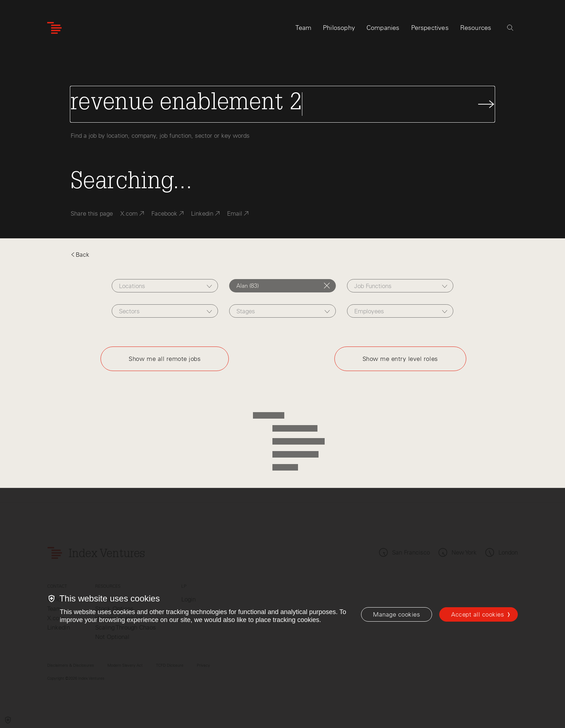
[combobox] (165, 286)
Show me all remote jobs (165, 359)
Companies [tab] (383, 28)
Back (80, 255)
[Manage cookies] (397, 614)
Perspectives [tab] (430, 28)
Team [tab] (303, 28)
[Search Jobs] (282, 104)
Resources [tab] (476, 28)
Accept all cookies (478, 614)
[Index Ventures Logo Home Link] (54, 28)
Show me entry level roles (400, 359)
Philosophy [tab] (339, 28)
